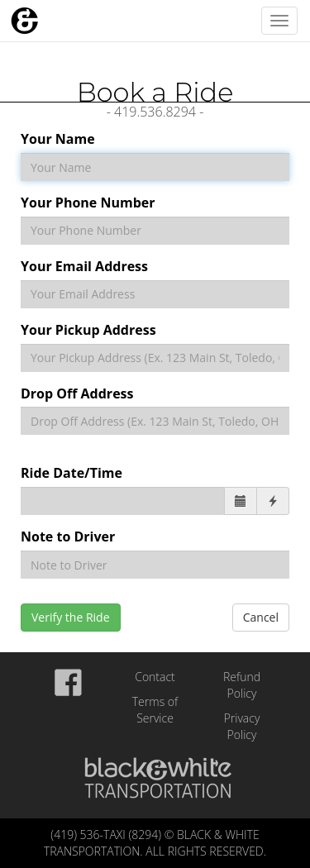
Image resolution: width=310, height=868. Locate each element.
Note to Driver (68, 537)
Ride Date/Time (72, 473)
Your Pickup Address (88, 330)
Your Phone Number (88, 203)
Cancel (261, 617)
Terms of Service (155, 710)
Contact (155, 677)
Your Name (58, 139)
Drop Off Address (77, 393)
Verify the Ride (71, 617)
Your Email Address (84, 266)
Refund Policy (242, 685)
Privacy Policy (242, 726)
